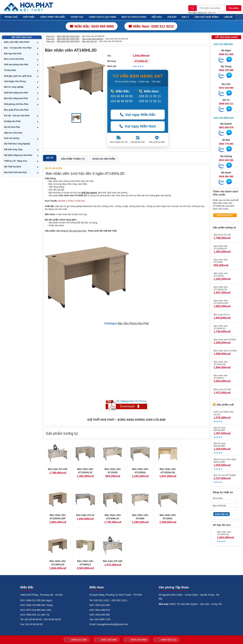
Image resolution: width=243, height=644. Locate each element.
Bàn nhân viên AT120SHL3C (85, 471)
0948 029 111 (226, 104)
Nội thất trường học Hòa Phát (18, 155)
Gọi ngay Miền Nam (138, 126)
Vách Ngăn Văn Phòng (15, 81)
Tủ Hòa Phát (10, 70)
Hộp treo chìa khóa (13, 133)
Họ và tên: (218, 498)
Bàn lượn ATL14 (85, 515)
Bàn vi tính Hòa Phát (14, 59)
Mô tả (50, 158)
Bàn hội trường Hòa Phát (16, 98)
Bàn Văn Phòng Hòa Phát (133, 323)
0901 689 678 (226, 127)
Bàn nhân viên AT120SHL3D (168, 471)
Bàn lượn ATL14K (58, 469)
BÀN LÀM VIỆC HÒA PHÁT (17, 42)
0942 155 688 (226, 70)
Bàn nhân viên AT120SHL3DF (58, 517)
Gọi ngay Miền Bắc (138, 115)
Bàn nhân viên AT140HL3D (58, 563)
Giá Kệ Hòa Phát (12, 127)
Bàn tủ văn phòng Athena (93, 39)
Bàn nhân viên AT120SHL (140, 471)
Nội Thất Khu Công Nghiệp (17, 144)
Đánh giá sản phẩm (104, 159)
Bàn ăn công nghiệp (14, 87)
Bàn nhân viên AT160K (140, 517)
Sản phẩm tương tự (73, 159)
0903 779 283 (226, 144)
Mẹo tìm (212, 13)
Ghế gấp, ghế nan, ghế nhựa (18, 76)
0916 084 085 (226, 176)
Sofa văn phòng (12, 138)
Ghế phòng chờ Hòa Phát (16, 104)
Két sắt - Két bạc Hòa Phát (17, 116)
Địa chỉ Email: (220, 506)
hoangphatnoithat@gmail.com (112, 624)
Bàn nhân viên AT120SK (113, 471)
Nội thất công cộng (13, 149)
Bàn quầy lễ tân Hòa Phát (16, 110)
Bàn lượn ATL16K (113, 561)
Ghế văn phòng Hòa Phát (16, 65)
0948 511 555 (226, 54)
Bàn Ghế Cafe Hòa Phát (15, 172)
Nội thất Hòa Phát (77, 231)
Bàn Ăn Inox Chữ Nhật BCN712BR (225, 461)
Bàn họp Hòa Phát (13, 54)
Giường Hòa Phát (12, 121)
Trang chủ (50, 36)
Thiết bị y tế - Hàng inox (16, 161)
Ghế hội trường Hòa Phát (16, 93)
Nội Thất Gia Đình (13, 167)
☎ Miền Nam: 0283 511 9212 (151, 26)
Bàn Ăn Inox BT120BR (225, 475)
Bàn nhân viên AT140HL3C (113, 517)
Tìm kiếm (234, 8)
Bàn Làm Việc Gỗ (89, 41)
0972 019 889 (226, 88)
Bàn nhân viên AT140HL (168, 517)
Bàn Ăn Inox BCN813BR (220, 445)
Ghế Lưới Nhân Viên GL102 (224, 413)
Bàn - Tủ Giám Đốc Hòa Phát (18, 48)
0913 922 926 (226, 160)
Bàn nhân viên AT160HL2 (85, 563)
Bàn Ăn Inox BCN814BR (220, 429)
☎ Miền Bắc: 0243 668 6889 (92, 26)
